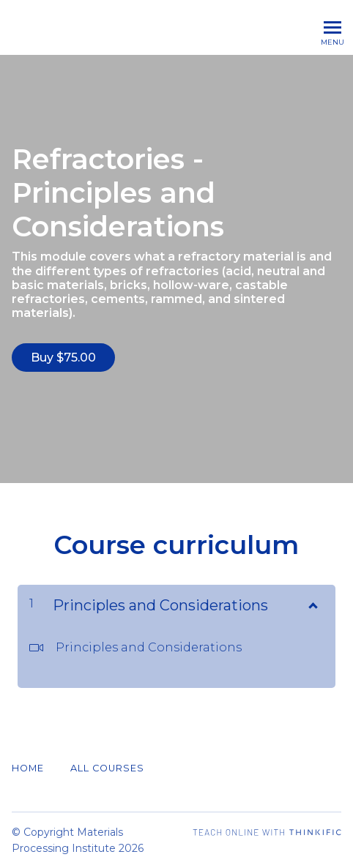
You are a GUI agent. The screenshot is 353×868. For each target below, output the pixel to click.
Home (28, 768)
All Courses (107, 768)
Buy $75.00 (63, 358)
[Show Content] (312, 602)
